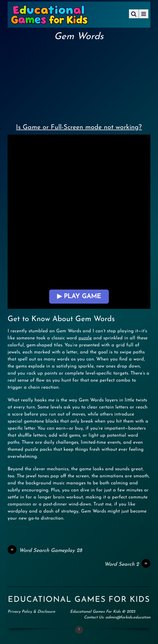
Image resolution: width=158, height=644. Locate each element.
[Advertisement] (79, 81)
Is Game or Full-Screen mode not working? (79, 127)
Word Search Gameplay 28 (45, 551)
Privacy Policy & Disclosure (31, 612)
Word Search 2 (127, 564)
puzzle (85, 338)
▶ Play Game (79, 297)
